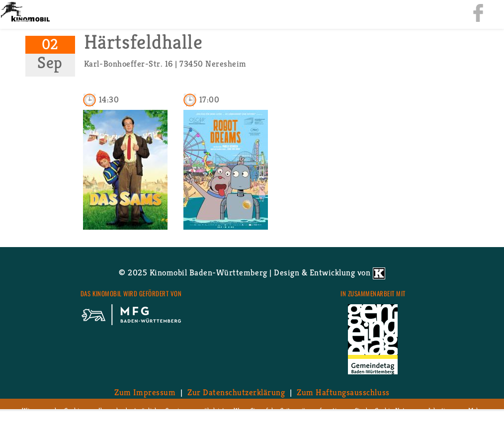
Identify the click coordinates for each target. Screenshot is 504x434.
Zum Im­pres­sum (145, 392)
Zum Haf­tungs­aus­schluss (343, 392)
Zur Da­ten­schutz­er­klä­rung (236, 392)
